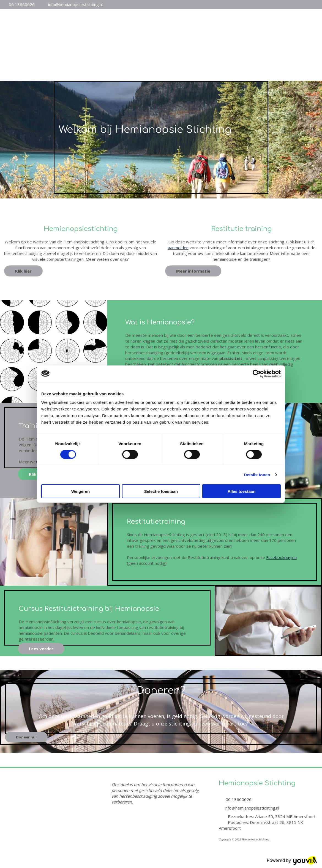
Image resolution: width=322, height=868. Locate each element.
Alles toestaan (242, 491)
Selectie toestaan (161, 491)
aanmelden (178, 248)
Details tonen (257, 475)
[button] (23, 271)
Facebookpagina (281, 557)
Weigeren (80, 491)
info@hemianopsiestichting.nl (75, 4)
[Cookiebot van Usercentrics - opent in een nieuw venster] (257, 373)
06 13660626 (22, 4)
